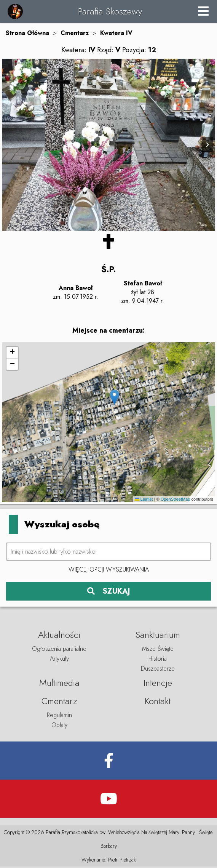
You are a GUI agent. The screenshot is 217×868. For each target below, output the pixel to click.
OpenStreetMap (176, 501)
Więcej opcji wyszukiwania (109, 571)
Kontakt (158, 702)
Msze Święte (158, 650)
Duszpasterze (158, 670)
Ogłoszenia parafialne (59, 650)
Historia (158, 660)
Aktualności (59, 636)
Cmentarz (75, 33)
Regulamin (59, 717)
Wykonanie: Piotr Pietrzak (109, 861)
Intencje (158, 684)
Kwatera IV (116, 33)
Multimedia (59, 684)
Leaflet (144, 501)
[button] (114, 399)
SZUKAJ (109, 593)
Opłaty (59, 726)
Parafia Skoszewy (110, 11)
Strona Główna (27, 33)
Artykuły (59, 660)
